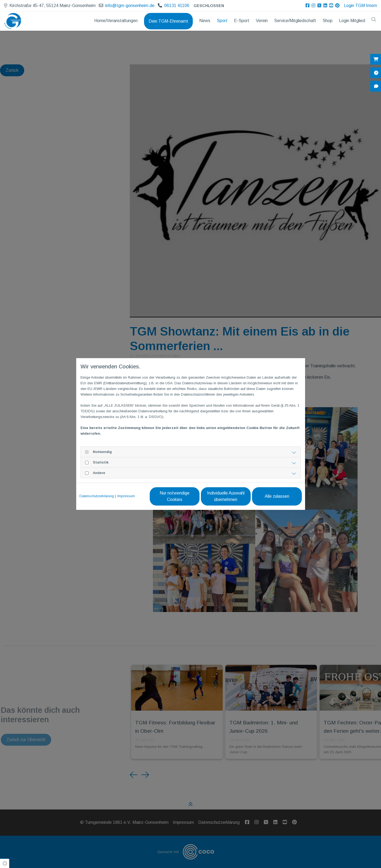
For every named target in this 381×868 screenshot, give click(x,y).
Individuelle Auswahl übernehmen (226, 496)
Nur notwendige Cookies (175, 496)
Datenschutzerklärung (97, 496)
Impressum (126, 496)
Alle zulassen (277, 496)
